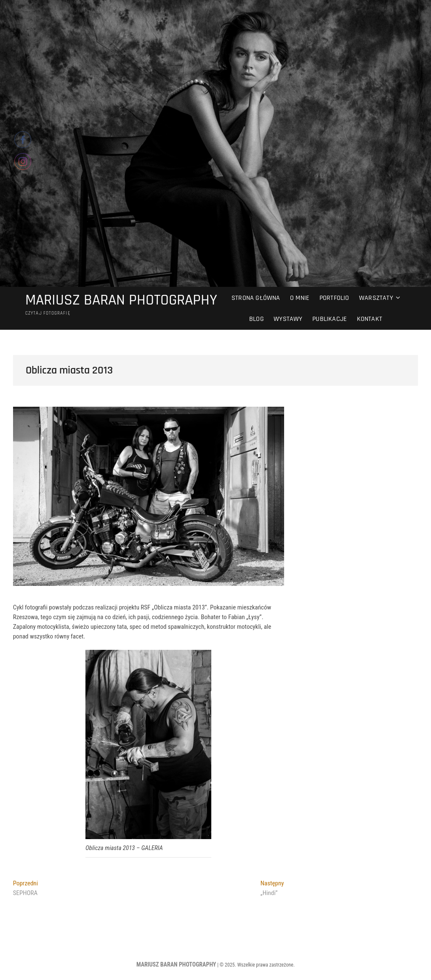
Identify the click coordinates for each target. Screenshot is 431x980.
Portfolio (334, 298)
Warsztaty (376, 298)
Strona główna (256, 298)
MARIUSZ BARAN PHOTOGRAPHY (121, 300)
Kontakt (370, 319)
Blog (257, 319)
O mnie (300, 298)
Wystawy (288, 319)
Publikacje (330, 319)
